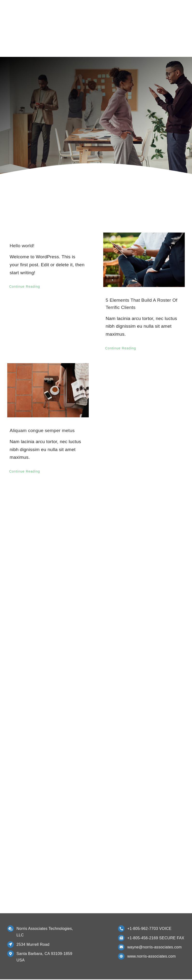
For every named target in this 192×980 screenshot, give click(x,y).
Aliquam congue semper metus (42, 431)
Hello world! (22, 246)
